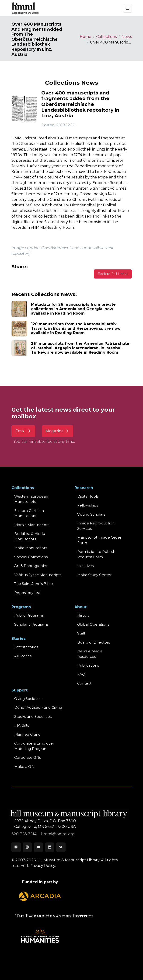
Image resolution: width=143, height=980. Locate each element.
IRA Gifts (22, 725)
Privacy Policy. (43, 866)
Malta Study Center (94, 575)
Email (23, 431)
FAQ (81, 674)
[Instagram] (27, 847)
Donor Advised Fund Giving (38, 707)
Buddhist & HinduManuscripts (30, 536)
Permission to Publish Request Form (96, 554)
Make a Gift (24, 767)
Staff (81, 633)
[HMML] (25, 8)
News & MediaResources (90, 654)
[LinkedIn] (50, 847)
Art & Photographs (31, 566)
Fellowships (88, 505)
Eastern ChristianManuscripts (29, 513)
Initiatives (85, 566)
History (83, 615)
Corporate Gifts (28, 757)
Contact (84, 683)
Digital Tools (88, 496)
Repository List (27, 593)
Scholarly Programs (31, 624)
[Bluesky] (61, 847)
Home (85, 37)
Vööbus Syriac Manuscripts (38, 575)
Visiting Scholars (91, 514)
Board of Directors (94, 642)
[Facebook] (16, 847)
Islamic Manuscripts (32, 525)
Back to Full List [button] (113, 274)
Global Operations (93, 624)
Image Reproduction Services (96, 526)
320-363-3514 (24, 834)
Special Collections (31, 557)
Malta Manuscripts (31, 548)
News (127, 37)
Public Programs (29, 615)
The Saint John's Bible (34, 584)
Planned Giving (27, 734)
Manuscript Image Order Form (99, 540)
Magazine (58, 431)
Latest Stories (26, 647)
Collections (106, 37)
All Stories (23, 656)
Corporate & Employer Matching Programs (34, 746)
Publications (88, 665)
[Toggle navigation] (127, 8)
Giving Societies (28, 699)
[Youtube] (38, 847)
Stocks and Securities (33, 717)
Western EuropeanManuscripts (31, 499)
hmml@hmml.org (58, 834)
